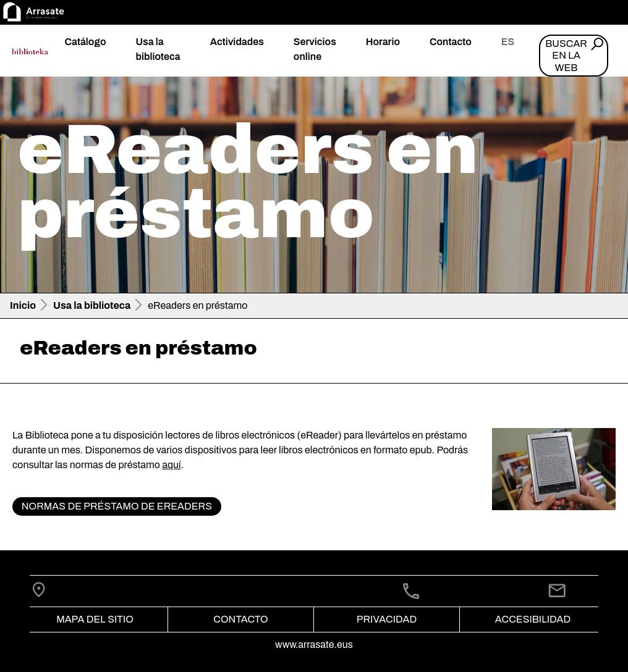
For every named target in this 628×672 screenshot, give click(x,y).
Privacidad (387, 619)
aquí (171, 465)
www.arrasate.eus (314, 645)
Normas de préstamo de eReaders (117, 506)
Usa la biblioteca (158, 49)
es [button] (508, 42)
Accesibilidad (533, 619)
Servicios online (315, 49)
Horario (383, 42)
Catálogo (85, 42)
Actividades (237, 42)
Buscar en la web (566, 55)
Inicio (23, 305)
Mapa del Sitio (95, 619)
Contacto (451, 42)
